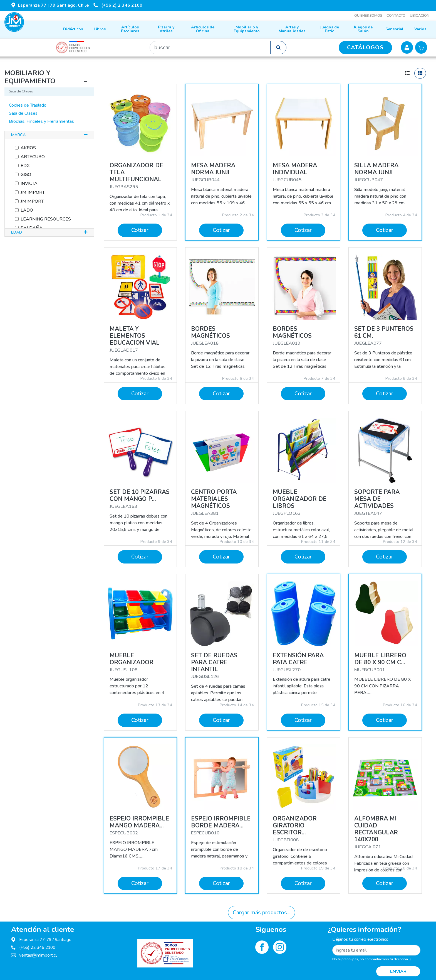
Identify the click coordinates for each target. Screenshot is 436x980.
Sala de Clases (23, 113)
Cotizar (140, 230)
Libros (100, 29)
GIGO (25, 175)
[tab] (49, 135)
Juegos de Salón (363, 29)
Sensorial (394, 29)
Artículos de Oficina (203, 29)
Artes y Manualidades (292, 29)
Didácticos (73, 29)
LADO (26, 210)
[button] (49, 135)
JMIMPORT (31, 201)
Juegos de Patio (330, 29)
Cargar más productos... (262, 912)
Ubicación (420, 16)
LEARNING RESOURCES (45, 219)
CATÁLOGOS (365, 47)
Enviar (398, 971)
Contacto (396, 16)
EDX (24, 166)
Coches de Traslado (28, 105)
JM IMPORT (32, 192)
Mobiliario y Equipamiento (247, 29)
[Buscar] (210, 48)
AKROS (27, 148)
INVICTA (28, 183)
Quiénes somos (368, 16)
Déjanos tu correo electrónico (360, 939)
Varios (420, 29)
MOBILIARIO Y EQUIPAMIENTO (30, 77)
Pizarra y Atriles (166, 29)
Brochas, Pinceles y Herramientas (41, 121)
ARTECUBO (32, 157)
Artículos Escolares (130, 29)
